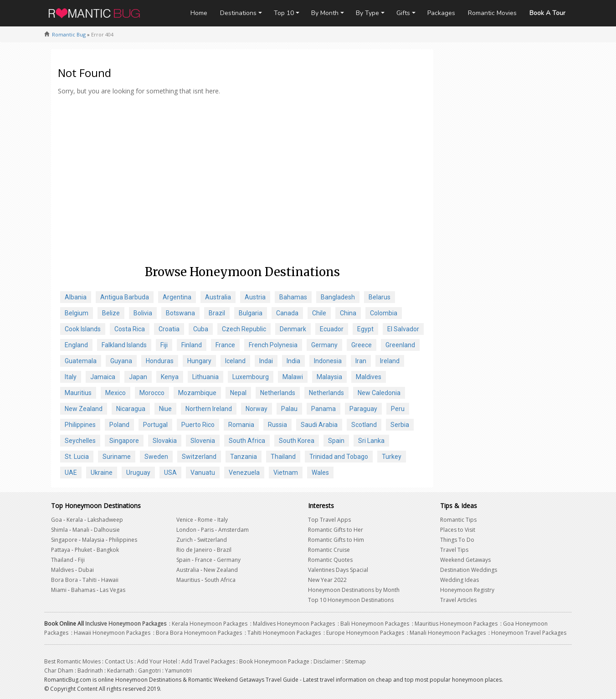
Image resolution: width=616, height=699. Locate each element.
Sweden (156, 457)
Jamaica (103, 377)
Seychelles (80, 441)
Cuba (201, 329)
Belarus (380, 297)
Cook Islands (83, 329)
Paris (207, 530)
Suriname (117, 457)
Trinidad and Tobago (339, 457)
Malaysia (329, 377)
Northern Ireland (209, 409)
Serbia (400, 425)
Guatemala (81, 361)
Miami (59, 590)
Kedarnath (121, 671)
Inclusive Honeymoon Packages (126, 624)
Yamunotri (178, 671)
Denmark (293, 329)
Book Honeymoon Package (274, 661)
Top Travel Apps (329, 520)
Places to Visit (458, 530)
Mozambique (197, 393)
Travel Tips (454, 550)
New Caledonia (379, 393)
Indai (266, 361)
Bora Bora (64, 580)
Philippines (80, 425)
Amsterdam (234, 530)
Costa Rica (130, 329)
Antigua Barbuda (125, 297)
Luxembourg (251, 377)
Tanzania (244, 457)
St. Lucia (77, 457)
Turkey (392, 457)
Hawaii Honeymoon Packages (112, 633)
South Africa (247, 441)
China (348, 313)
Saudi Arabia (319, 425)
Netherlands (278, 393)
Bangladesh (338, 297)
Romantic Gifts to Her (336, 530)
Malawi (293, 377)
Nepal (238, 393)
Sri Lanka (371, 441)
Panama (323, 409)
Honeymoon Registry (467, 590)
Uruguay (138, 473)
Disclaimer (327, 661)
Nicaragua (131, 409)
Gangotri (149, 671)
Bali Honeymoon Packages (375, 624)
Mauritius (78, 393)
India (293, 361)
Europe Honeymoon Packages (365, 633)
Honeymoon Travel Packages (529, 633)
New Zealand (84, 409)
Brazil (217, 313)
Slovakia (165, 441)
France (225, 345)
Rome (205, 520)
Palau (289, 409)
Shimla (59, 530)
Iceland (235, 361)
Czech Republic (244, 329)
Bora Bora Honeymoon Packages (199, 633)
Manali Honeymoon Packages (448, 633)
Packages (441, 13)
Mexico (115, 393)
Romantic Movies (492, 13)
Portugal (155, 425)
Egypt (365, 329)
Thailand (283, 457)
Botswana (180, 313)
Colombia (384, 313)
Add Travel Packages (208, 661)
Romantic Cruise (329, 550)
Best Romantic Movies (72, 661)
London (186, 530)
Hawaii (110, 580)
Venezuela (244, 473)
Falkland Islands (124, 345)
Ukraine (102, 473)
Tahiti (90, 580)
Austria (255, 297)
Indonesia (328, 361)
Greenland (400, 345)
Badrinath (90, 671)
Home (199, 13)
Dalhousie (107, 530)
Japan (138, 377)
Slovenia (203, 441)
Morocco (152, 393)
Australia (218, 297)
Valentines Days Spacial (338, 570)
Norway (257, 409)
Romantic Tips (458, 520)
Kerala (75, 520)
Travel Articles (458, 600)
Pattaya (61, 550)
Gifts (403, 13)
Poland (119, 425)
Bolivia (143, 313)
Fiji (164, 345)
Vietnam (286, 473)
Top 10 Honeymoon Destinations (351, 600)
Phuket (83, 550)
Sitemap (355, 661)
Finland (192, 345)
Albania (76, 297)
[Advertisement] (242, 191)
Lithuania (205, 377)
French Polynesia (273, 345)
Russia (277, 425)
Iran (361, 361)
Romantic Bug (69, 34)
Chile (319, 313)
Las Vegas (113, 590)
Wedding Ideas (459, 580)
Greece (362, 345)
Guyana (121, 361)
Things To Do (457, 540)
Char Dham (59, 671)
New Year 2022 (327, 580)
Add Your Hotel (157, 661)
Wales (320, 473)
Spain (336, 441)
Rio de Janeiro (194, 550)
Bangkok (108, 550)
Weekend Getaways (465, 560)
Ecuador (332, 329)
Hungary (199, 361)
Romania (241, 425)
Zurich (185, 540)
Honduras (160, 361)
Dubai (86, 570)
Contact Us (119, 661)
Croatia (169, 329)
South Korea (297, 441)
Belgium (77, 313)
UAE (71, 473)
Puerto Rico (198, 425)
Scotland (364, 425)
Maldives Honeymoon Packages (294, 624)
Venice (185, 520)
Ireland (390, 361)
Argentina (177, 297)
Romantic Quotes (330, 560)
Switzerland (199, 457)
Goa (56, 520)
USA (170, 473)
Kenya (170, 377)
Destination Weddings (469, 570)
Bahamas (293, 297)
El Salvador (403, 329)
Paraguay (363, 409)
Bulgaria (251, 313)
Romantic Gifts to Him (336, 540)
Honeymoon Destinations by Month (354, 590)
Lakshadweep (105, 520)
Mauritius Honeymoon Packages (456, 624)
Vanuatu (203, 473)
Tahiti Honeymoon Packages (284, 633)
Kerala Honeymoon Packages (210, 624)
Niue (165, 409)
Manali (81, 530)
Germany (324, 345)
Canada (287, 313)
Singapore (124, 441)
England (76, 345)
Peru (398, 409)
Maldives (369, 377)
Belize (111, 313)
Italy (71, 377)
